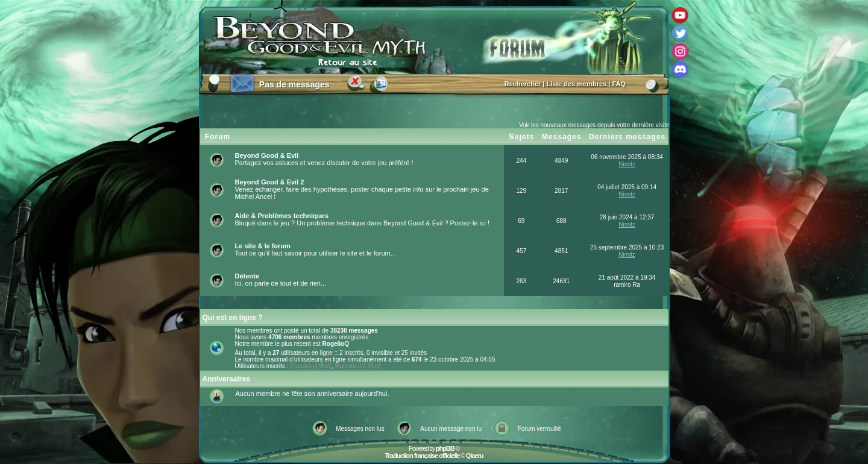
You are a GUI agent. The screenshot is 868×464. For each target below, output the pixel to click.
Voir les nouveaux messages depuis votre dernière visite (594, 125)
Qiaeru (475, 456)
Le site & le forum (263, 246)
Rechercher (523, 84)
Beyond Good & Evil (267, 155)
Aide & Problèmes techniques (282, 216)
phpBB (445, 448)
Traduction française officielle (422, 456)
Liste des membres (577, 84)
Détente (247, 276)
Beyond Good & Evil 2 (270, 182)
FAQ (619, 84)
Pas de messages (294, 84)
